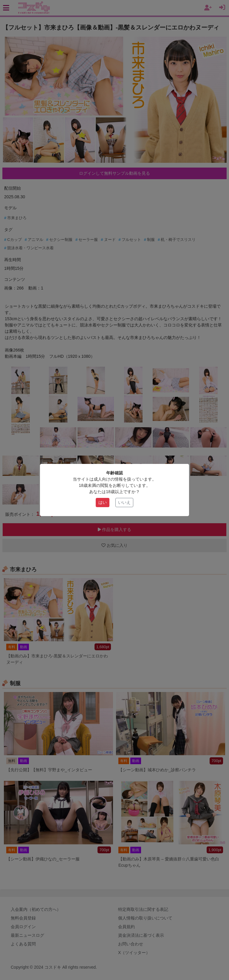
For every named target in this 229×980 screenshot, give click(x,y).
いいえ (124, 502)
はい (103, 502)
